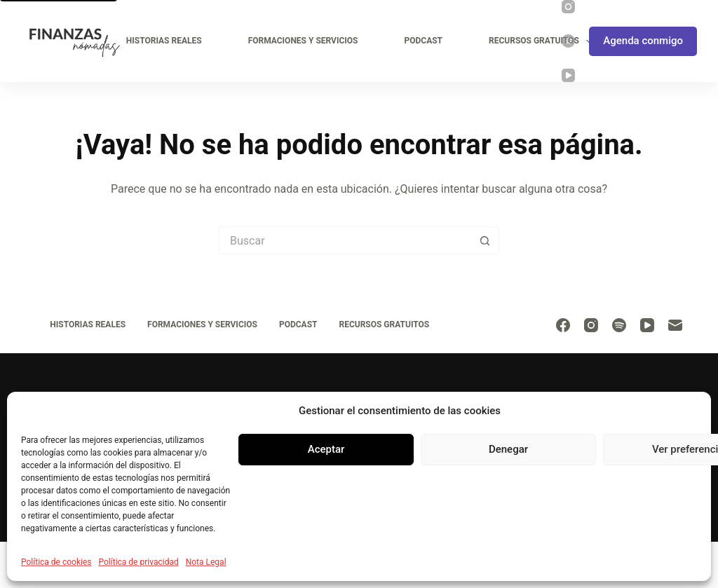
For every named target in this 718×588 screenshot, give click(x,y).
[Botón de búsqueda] (485, 240)
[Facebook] (563, 325)
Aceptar (326, 449)
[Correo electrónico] (675, 325)
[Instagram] (568, 7)
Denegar (508, 449)
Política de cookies (56, 562)
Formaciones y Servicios (303, 41)
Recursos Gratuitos (543, 41)
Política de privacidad (139, 562)
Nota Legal (206, 562)
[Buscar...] (345, 240)
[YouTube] (568, 75)
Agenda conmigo (643, 41)
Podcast (423, 41)
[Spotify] (568, 41)
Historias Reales (164, 41)
